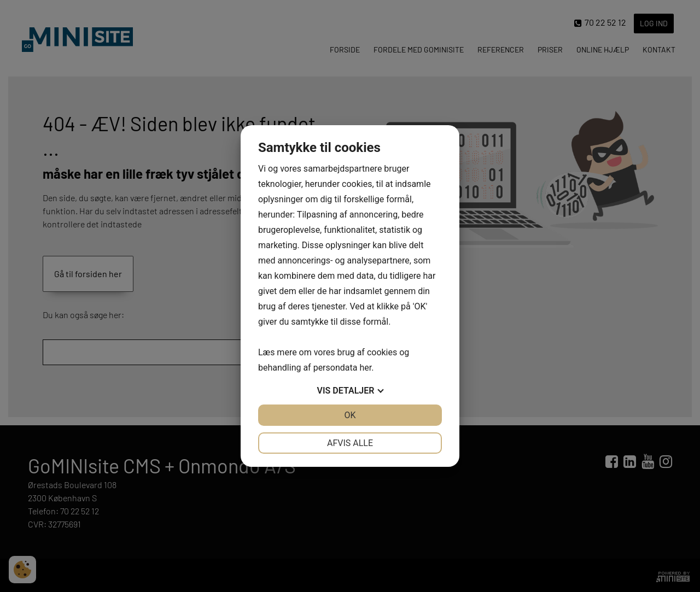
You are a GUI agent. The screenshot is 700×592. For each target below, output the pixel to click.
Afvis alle (350, 443)
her (365, 368)
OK (350, 415)
